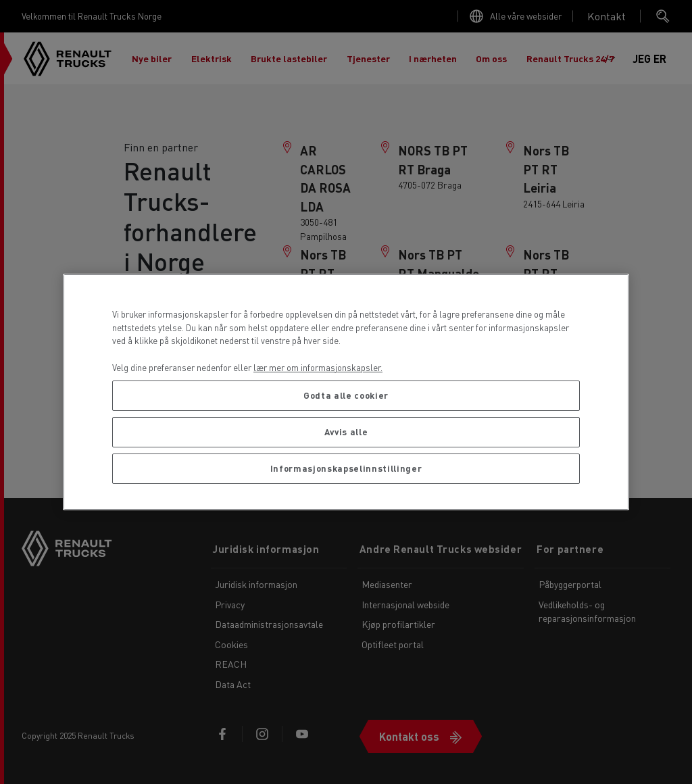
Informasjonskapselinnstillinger (346, 468)
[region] (346, 392)
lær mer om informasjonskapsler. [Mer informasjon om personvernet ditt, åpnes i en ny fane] (318, 367)
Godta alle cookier (346, 395)
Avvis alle (346, 432)
